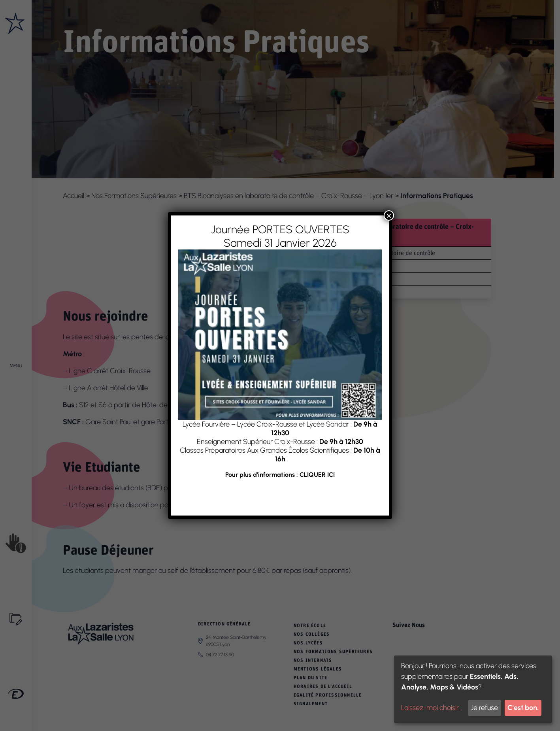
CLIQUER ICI (317, 475)
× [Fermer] (389, 215)
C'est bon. (523, 708)
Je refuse (484, 708)
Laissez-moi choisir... (432, 708)
